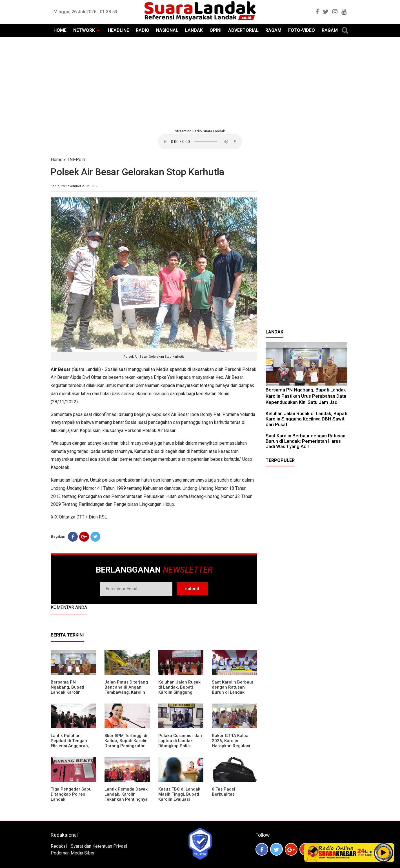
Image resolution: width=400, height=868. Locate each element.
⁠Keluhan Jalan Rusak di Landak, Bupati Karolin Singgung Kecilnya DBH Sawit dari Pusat (179, 692)
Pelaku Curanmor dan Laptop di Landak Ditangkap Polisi (180, 741)
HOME (60, 30)
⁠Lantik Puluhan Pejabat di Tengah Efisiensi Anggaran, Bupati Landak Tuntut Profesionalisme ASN (72, 746)
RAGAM (273, 30)
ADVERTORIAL (243, 30)
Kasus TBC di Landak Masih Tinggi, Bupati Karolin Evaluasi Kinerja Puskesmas (179, 797)
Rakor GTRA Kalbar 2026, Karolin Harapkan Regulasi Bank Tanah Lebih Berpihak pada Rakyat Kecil (234, 748)
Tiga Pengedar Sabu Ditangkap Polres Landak (71, 794)
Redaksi (59, 846)
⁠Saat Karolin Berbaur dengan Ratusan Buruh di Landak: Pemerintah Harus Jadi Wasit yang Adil (233, 692)
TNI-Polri (76, 160)
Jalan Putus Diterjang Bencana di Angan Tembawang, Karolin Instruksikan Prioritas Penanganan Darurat (126, 692)
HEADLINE (118, 30)
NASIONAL (167, 30)
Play (384, 853)
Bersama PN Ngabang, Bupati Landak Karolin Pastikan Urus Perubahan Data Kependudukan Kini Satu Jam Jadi (306, 396)
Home (57, 160)
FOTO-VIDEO (302, 30)
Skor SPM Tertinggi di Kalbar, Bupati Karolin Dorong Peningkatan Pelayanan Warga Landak (126, 746)
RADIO (143, 30)
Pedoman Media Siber (73, 853)
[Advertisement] (200, 82)
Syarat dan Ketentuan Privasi (99, 846)
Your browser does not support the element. (200, 142)
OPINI (215, 30)
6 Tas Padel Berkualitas (224, 792)
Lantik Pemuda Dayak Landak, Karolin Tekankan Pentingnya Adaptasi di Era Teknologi (126, 799)
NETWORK (84, 30)
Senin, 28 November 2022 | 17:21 (75, 186)
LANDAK (194, 30)
